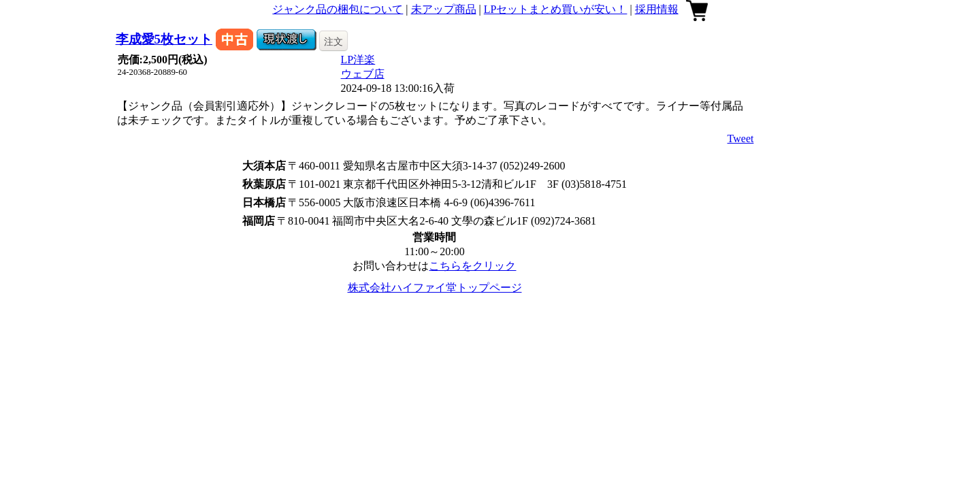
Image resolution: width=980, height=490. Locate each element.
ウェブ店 (363, 74)
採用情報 (657, 9)
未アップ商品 (444, 9)
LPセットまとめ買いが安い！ (556, 9)
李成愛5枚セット (164, 39)
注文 (333, 42)
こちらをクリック (472, 266)
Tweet (741, 138)
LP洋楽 (358, 60)
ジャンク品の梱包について (338, 9)
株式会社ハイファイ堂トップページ (435, 288)
